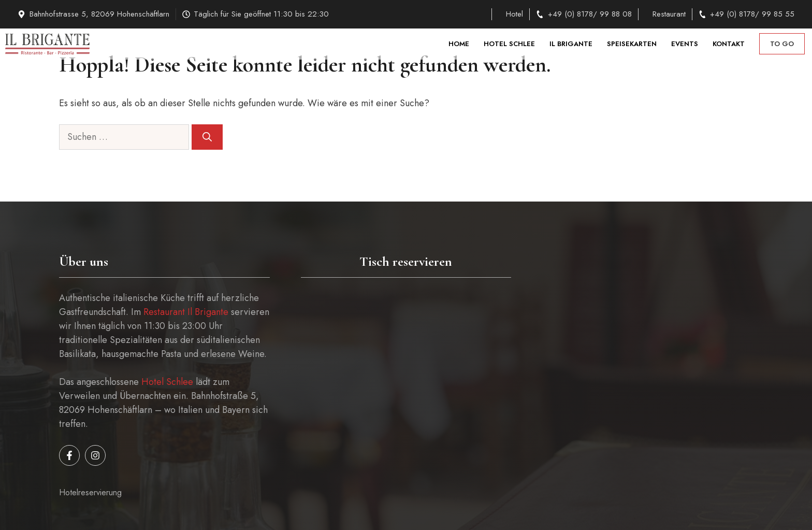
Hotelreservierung (90, 492)
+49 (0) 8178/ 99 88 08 (590, 14)
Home (459, 44)
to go (782, 44)
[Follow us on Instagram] (95, 455)
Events (685, 44)
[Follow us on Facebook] (69, 455)
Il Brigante (571, 44)
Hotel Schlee (509, 44)
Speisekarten (632, 44)
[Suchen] (207, 137)
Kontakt (729, 44)
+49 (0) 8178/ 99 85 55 (752, 14)
